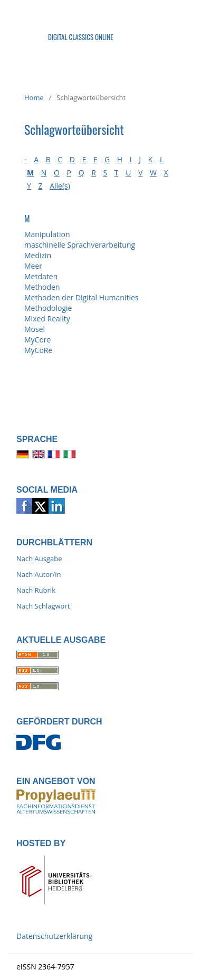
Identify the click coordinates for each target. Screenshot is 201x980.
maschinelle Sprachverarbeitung (80, 245)
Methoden (42, 287)
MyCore (37, 340)
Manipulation (47, 234)
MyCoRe (38, 350)
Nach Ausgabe (39, 558)
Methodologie (48, 308)
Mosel (35, 329)
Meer (33, 266)
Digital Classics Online (81, 37)
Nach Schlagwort (43, 606)
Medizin (38, 255)
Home (34, 97)
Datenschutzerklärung (54, 936)
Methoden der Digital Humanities (81, 297)
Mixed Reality (47, 318)
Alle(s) (60, 186)
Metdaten (41, 276)
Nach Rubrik (36, 590)
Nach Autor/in (39, 574)
